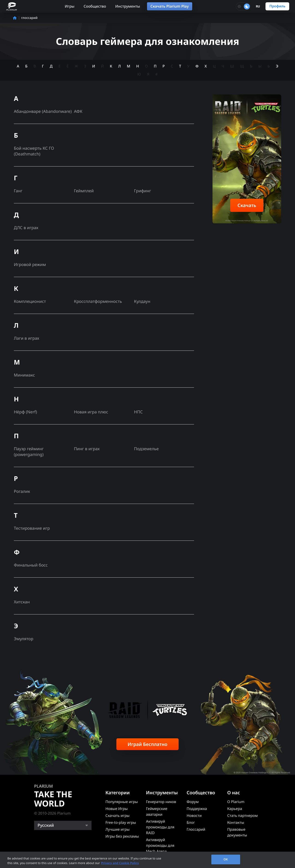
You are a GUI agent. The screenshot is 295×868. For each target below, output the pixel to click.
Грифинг (142, 191)
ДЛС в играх (26, 228)
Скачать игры (117, 815)
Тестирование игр (32, 528)
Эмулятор (24, 639)
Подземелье (146, 449)
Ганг (18, 191)
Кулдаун (142, 301)
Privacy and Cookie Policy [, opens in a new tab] (120, 863)
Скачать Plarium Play (170, 6)
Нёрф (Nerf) (25, 412)
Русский (46, 825)
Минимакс (24, 375)
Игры (70, 6)
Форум (193, 802)
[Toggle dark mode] (243, 6)
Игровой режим (30, 265)
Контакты (236, 822)
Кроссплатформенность (98, 301)
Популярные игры (121, 802)
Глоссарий (196, 829)
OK (226, 859)
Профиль (277, 6)
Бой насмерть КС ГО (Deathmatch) (34, 151)
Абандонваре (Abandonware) (43, 111)
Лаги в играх (27, 338)
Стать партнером (243, 815)
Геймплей (84, 191)
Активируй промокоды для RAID (160, 827)
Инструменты (128, 6)
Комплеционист (30, 301)
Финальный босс (31, 565)
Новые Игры (117, 809)
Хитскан (22, 602)
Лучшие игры (117, 829)
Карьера (235, 809)
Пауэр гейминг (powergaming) (29, 452)
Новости (194, 815)
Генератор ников (161, 802)
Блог (191, 822)
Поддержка (197, 809)
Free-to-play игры (121, 822)
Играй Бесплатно (148, 744)
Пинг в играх (87, 449)
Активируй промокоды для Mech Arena (160, 845)
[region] (147, 860)
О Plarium (236, 802)
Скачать (247, 205)
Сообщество (95, 6)
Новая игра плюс (91, 412)
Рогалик (22, 491)
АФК (78, 111)
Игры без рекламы (122, 836)
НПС (138, 412)
